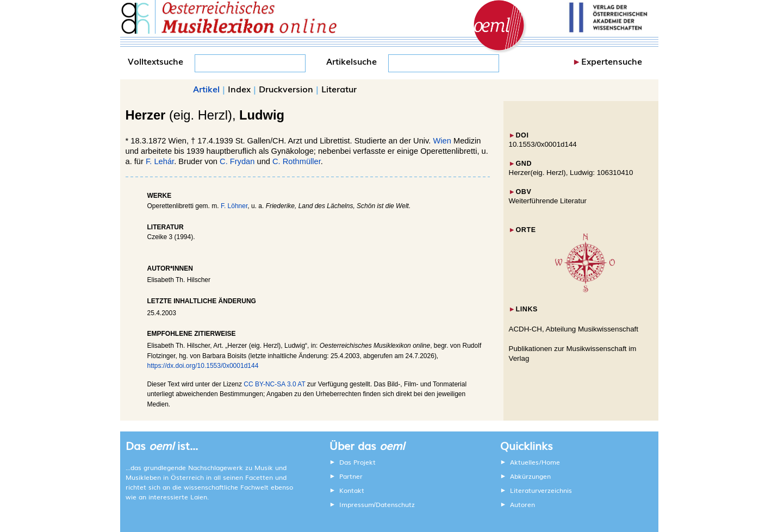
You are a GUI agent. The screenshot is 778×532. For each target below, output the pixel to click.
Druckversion (286, 89)
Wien (442, 141)
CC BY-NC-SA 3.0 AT (274, 384)
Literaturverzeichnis (541, 490)
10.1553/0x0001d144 (543, 144)
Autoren (522, 504)
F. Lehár (160, 161)
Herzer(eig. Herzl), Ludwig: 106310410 (571, 173)
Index (239, 89)
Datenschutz (395, 504)
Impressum (357, 504)
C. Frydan (237, 161)
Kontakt (352, 490)
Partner (351, 476)
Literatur (339, 89)
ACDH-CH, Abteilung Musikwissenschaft (574, 329)
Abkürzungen (530, 476)
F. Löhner (234, 206)
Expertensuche (612, 61)
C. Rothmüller (297, 161)
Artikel (206, 89)
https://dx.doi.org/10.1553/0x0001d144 (203, 366)
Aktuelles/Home (535, 462)
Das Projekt (357, 462)
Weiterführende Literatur (548, 201)
